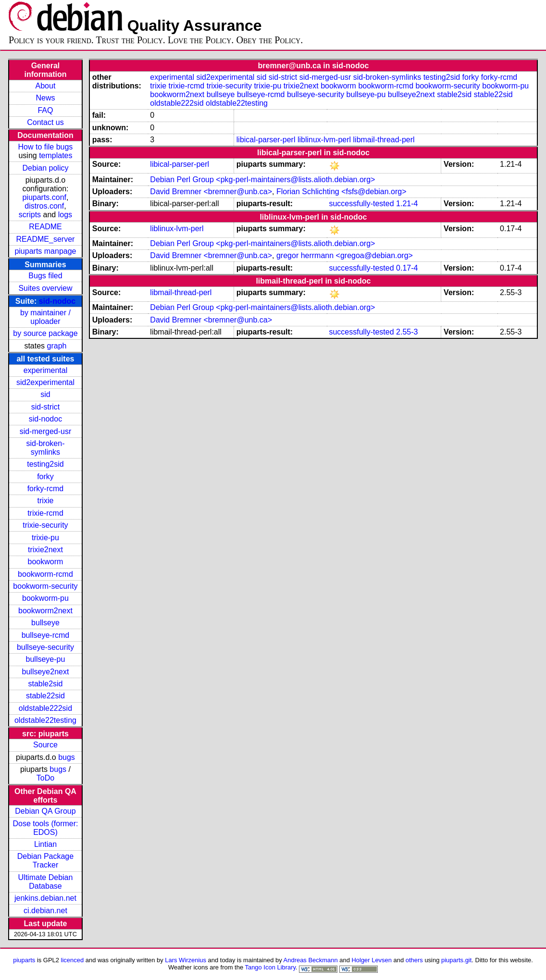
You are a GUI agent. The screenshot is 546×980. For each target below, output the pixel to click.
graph (57, 346)
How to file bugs (46, 147)
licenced (73, 960)
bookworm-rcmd (45, 574)
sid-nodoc (57, 301)
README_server (46, 239)
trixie (46, 501)
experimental (46, 370)
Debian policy (45, 168)
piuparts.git (456, 960)
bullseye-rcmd (46, 635)
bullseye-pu (46, 659)
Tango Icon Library (270, 967)
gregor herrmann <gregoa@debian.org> (345, 255)
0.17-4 (407, 268)
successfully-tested (361, 204)
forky (45, 477)
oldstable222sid (45, 708)
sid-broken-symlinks (45, 448)
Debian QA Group (45, 811)
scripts (30, 215)
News (45, 98)
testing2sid (45, 464)
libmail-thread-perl (384, 140)
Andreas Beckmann (311, 960)
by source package (45, 333)
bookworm (46, 562)
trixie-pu (45, 538)
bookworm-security (45, 586)
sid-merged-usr (46, 431)
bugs (67, 757)
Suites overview (45, 288)
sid (45, 394)
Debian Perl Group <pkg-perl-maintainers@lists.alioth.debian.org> (262, 180)
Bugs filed (45, 276)
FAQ (45, 110)
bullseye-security (45, 647)
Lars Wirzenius (186, 960)
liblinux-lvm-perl (324, 140)
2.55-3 (407, 332)
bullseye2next (46, 672)
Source (45, 745)
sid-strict (46, 407)
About (46, 86)
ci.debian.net (45, 911)
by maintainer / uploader (45, 317)
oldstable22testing (45, 720)
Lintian (45, 844)
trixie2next (45, 550)
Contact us (45, 122)
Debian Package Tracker (45, 861)
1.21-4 (407, 204)
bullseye (45, 623)
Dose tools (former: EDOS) (45, 828)
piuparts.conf (44, 197)
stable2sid (45, 684)
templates (56, 155)
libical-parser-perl (266, 140)
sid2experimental (45, 382)
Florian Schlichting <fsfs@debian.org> (341, 192)
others (414, 960)
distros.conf (44, 206)
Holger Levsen (372, 960)
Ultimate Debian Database (46, 882)
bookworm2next (45, 611)
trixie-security (45, 525)
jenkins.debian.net (45, 898)
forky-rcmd (46, 489)
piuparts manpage (45, 251)
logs (65, 215)
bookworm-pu (45, 598)
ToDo (45, 778)
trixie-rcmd (45, 513)
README (45, 227)
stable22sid (45, 696)
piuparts (24, 960)
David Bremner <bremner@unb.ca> (211, 192)
